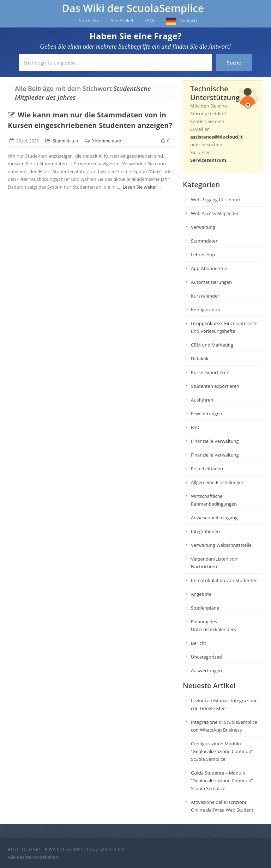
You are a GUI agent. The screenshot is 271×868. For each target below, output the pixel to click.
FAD (195, 427)
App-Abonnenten (209, 268)
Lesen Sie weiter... (142, 187)
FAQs (150, 20)
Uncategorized (206, 657)
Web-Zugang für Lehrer (216, 200)
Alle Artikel (122, 20)
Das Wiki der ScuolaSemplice (133, 8)
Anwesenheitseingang (214, 518)
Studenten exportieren (215, 386)
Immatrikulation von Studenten (224, 580)
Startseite (89, 20)
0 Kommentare (106, 141)
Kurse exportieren (210, 372)
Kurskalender (205, 296)
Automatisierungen (211, 282)
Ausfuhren (202, 400)
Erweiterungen (207, 414)
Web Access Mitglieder (215, 213)
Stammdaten (65, 141)
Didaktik (200, 359)
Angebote (201, 594)
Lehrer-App (203, 255)
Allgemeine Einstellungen (218, 482)
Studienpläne (205, 608)
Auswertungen (206, 671)
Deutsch (188, 20)
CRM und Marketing (212, 345)
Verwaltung (203, 227)
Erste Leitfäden (207, 469)
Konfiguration (206, 310)
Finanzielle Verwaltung (215, 441)
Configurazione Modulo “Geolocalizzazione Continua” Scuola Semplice (222, 751)
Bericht (198, 643)
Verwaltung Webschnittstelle (221, 545)
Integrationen (205, 531)
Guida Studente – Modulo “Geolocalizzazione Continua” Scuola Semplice (222, 781)
